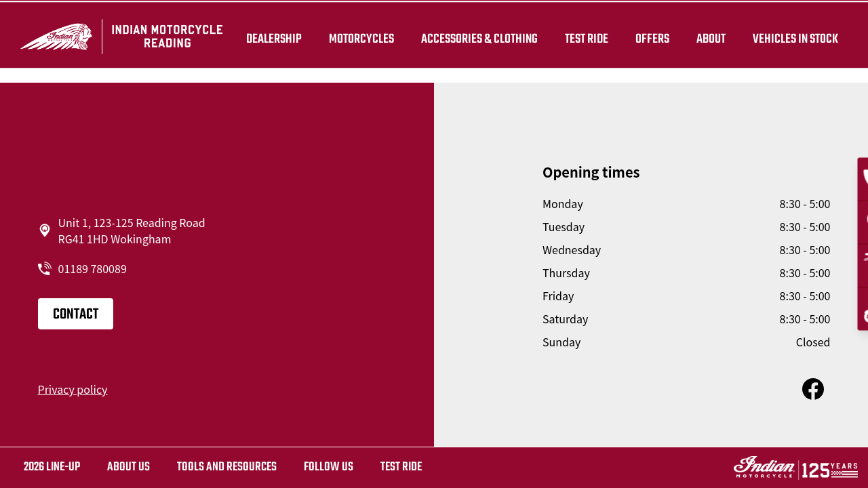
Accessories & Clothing (476, 35)
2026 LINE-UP (52, 467)
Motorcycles (358, 35)
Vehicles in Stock (792, 35)
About (708, 35)
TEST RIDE (583, 35)
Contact (76, 314)
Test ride (401, 467)
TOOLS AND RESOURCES (227, 467)
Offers (649, 35)
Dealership (271, 35)
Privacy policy (73, 389)
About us (129, 467)
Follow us (329, 467)
